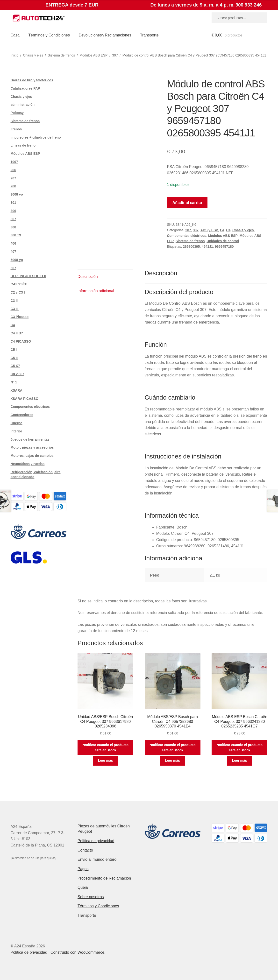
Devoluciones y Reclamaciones (105, 35)
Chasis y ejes (33, 55)
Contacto (85, 850)
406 (13, 243)
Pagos (83, 869)
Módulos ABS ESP (93, 55)
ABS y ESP (209, 230)
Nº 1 (14, 382)
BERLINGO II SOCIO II (28, 276)
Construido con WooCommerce (77, 952)
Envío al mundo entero (97, 859)
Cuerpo (17, 423)
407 (13, 252)
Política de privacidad (96, 841)
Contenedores (22, 415)
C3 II (14, 301)
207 (13, 178)
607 (13, 268)
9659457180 (224, 247)
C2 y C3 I (18, 292)
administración (23, 105)
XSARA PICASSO (25, 399)
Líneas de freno (23, 145)
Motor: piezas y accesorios (32, 447)
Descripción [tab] (88, 277)
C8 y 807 (18, 374)
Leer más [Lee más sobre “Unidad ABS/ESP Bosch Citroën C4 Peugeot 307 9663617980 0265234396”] (105, 761)
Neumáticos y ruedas (28, 464)
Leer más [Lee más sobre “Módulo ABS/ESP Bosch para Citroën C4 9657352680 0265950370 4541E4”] (173, 761)
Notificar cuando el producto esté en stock (105, 748)
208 (13, 186)
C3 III (15, 309)
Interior (16, 431)
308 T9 (16, 235)
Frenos (16, 129)
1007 (14, 162)
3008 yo (17, 194)
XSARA (17, 390)
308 (13, 227)
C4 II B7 (17, 333)
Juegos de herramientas (30, 439)
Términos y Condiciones (49, 35)
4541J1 (207, 247)
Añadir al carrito (187, 203)
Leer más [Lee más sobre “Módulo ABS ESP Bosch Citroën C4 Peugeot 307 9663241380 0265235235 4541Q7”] (239, 761)
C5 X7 (15, 366)
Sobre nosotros (91, 897)
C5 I (14, 350)
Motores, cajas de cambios (32, 456)
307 (115, 55)
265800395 (191, 247)
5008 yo (17, 260)
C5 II (14, 358)
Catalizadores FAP (25, 88)
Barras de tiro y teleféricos (32, 80)
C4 (222, 230)
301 (13, 203)
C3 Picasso (20, 317)
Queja (83, 887)
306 (13, 211)
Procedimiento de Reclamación (104, 878)
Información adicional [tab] (96, 291)
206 (13, 170)
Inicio (15, 55)
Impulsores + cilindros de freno (36, 137)
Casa (15, 35)
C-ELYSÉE (19, 284)
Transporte (149, 35)
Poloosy (17, 113)
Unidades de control (223, 241)
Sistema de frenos (61, 55)
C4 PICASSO (21, 341)
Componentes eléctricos (187, 236)
